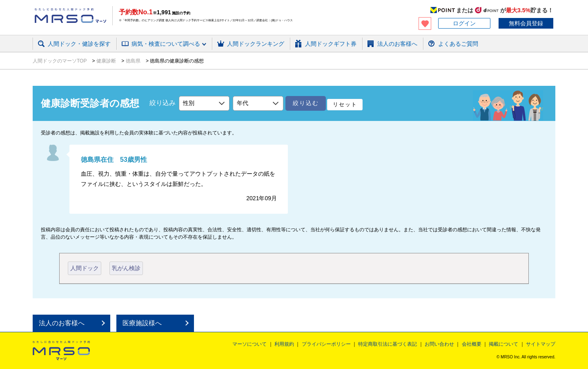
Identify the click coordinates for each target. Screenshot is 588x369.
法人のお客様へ (62, 323)
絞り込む (306, 103)
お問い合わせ (439, 344)
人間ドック (85, 268)
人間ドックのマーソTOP (60, 61)
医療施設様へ (142, 323)
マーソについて (249, 344)
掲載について (503, 344)
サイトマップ (541, 344)
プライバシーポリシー (326, 344)
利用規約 (284, 344)
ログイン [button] (464, 23)
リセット (345, 104)
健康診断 (106, 61)
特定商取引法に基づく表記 (388, 344)
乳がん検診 (126, 268)
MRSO (61, 351)
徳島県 (133, 61)
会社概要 (472, 344)
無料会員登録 (526, 23)
